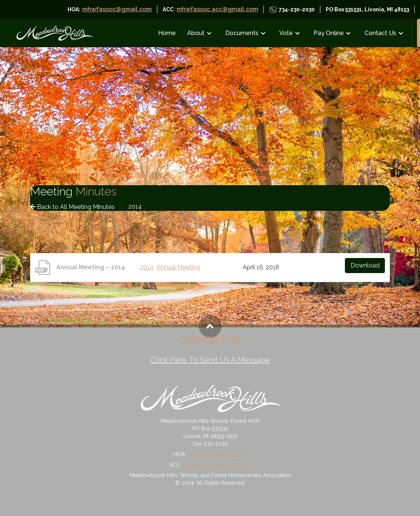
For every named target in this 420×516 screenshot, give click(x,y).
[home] (54, 33)
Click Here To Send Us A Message (210, 360)
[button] (202, 33)
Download (365, 265)
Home (167, 33)
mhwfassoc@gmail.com (117, 9)
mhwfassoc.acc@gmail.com (217, 9)
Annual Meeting (178, 267)
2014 (147, 267)
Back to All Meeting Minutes (72, 207)
